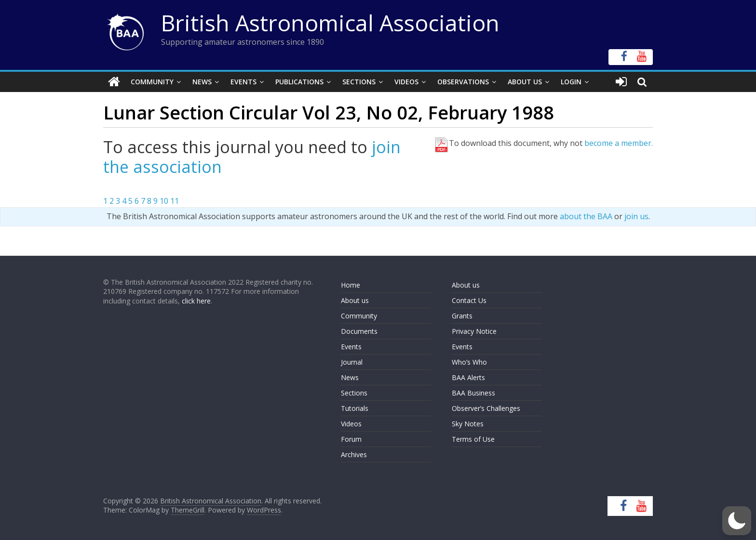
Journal (352, 362)
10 (164, 201)
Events (243, 82)
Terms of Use (473, 439)
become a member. (619, 143)
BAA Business (473, 393)
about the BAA (586, 216)
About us (355, 300)
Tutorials (355, 408)
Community (152, 82)
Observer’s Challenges (486, 408)
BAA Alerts (468, 377)
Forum (351, 439)
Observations (463, 82)
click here (196, 301)
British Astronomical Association (330, 23)
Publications (299, 82)
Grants (462, 316)
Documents (359, 331)
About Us (525, 82)
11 (175, 201)
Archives (354, 454)
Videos (406, 82)
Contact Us (469, 300)
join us (636, 216)
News (202, 82)
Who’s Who (469, 362)
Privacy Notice (474, 331)
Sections (359, 82)
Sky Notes (468, 424)
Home (351, 285)
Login (571, 82)
